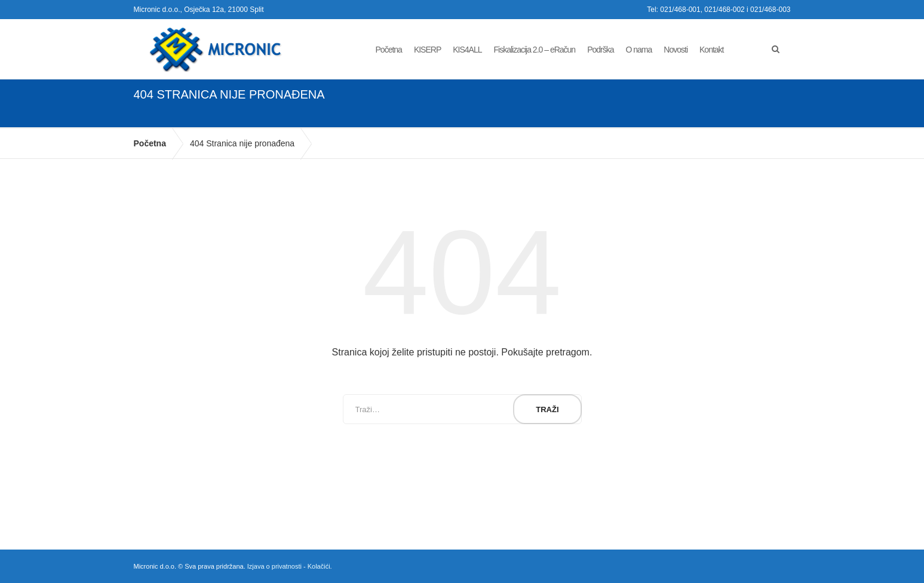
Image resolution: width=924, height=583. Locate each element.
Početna (389, 50)
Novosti (676, 50)
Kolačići (319, 566)
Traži (547, 409)
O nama (639, 50)
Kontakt (711, 50)
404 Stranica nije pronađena (242, 143)
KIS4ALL (467, 50)
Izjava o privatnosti (274, 566)
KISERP (427, 50)
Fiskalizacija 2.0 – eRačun (535, 50)
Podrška (600, 50)
